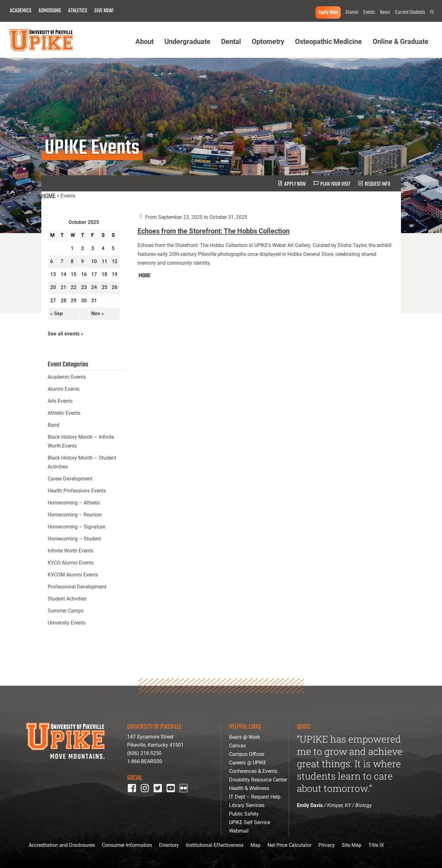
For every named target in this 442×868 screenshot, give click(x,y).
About (144, 42)
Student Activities (67, 599)
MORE (144, 276)
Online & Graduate (401, 42)
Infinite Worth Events (71, 551)
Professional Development (77, 587)
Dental (231, 42)
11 (104, 261)
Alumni (352, 12)
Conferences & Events (253, 771)
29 (74, 301)
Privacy (327, 845)
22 (74, 287)
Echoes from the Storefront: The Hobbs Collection (214, 231)
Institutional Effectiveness (215, 845)
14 (63, 274)
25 (104, 287)
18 (104, 274)
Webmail (239, 831)
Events (369, 12)
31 (94, 301)
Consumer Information (127, 845)
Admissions (50, 11)
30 (84, 301)
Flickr (185, 796)
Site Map (352, 845)
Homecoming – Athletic (74, 503)
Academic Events (67, 377)
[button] (432, 12)
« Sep (56, 313)
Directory (169, 845)
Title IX (376, 845)
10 (94, 261)
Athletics (78, 11)
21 (63, 287)
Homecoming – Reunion (75, 515)
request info (377, 184)
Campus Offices (247, 754)
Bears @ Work (245, 737)
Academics (21, 11)
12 (115, 261)
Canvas (237, 746)
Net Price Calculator (289, 845)
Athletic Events (64, 413)
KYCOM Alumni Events (73, 575)
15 (74, 274)
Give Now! (104, 11)
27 (53, 301)
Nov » (97, 313)
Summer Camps (66, 611)
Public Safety (244, 814)
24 (94, 287)
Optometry (268, 42)
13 (53, 274)
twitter (160, 796)
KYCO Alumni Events (71, 563)
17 (94, 274)
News (385, 12)
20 (53, 287)
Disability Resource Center (258, 780)
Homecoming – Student (74, 539)
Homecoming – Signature (76, 527)
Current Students (410, 12)
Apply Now (328, 12)
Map (256, 845)
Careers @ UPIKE (248, 763)
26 (115, 287)
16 (84, 274)
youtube (175, 796)
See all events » (65, 334)
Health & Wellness (249, 788)
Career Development (70, 479)
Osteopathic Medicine (328, 42)
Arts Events (60, 401)
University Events (67, 623)
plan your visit (335, 184)
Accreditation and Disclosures (62, 845)
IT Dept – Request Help (255, 797)
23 (84, 287)
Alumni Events (64, 389)
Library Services (247, 805)
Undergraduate (187, 42)
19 (115, 274)
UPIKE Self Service (250, 822)
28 (63, 301)
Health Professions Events (77, 491)
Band (53, 425)
